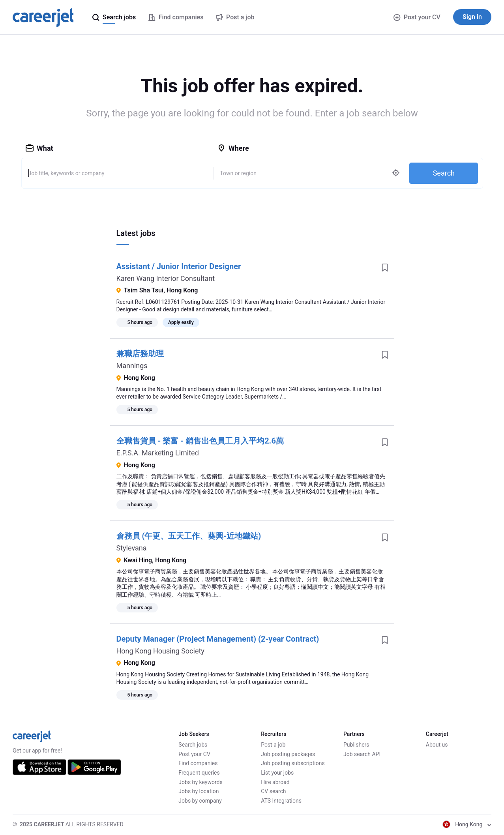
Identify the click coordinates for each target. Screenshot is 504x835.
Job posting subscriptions (293, 763)
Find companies (198, 763)
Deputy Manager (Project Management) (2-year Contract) (218, 639)
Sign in (472, 17)
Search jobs (193, 745)
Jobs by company (200, 801)
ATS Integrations (281, 801)
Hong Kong (467, 824)
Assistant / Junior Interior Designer (179, 266)
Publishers (356, 745)
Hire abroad (275, 782)
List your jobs (277, 773)
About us (437, 745)
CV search (273, 791)
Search (444, 173)
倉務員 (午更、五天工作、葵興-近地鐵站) (189, 536)
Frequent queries (199, 773)
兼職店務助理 (140, 354)
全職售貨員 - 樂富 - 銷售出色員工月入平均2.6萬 (200, 441)
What (39, 148)
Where (233, 148)
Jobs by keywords (200, 782)
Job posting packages (288, 754)
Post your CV (417, 17)
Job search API (362, 754)
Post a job (273, 745)
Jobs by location (199, 791)
